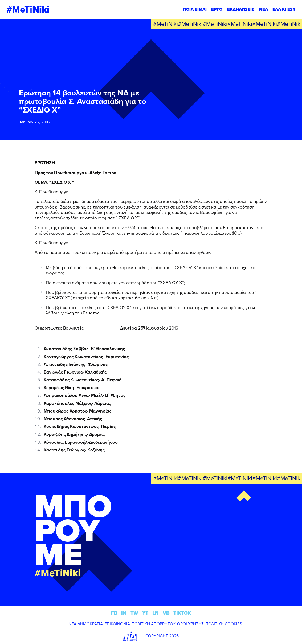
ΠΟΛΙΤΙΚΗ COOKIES (224, 624)
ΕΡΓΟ (217, 9)
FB (114, 613)
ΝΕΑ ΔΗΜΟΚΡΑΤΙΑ (86, 624)
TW (134, 613)
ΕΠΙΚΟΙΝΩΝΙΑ (117, 624)
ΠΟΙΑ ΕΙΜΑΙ (195, 9)
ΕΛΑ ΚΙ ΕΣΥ (284, 9)
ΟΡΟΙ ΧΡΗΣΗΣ (190, 624)
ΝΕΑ (264, 9)
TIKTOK (182, 613)
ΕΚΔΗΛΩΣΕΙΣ (241, 9)
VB (166, 613)
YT (145, 613)
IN (124, 613)
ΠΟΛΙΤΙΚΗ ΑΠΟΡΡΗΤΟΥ (154, 624)
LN (156, 613)
